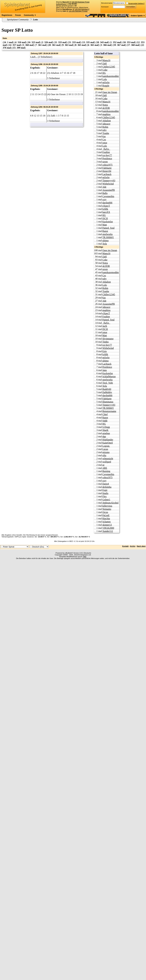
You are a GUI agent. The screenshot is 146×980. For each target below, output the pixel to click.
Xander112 (108, 531)
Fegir (105, 490)
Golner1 (106, 500)
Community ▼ (30, 15)
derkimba (107, 487)
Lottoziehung (61, 4)
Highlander (108, 440)
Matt (105, 225)
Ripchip (106, 518)
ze (103, 465)
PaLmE (106, 515)
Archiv (133, 546)
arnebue (106, 433)
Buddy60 (107, 389)
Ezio (105, 351)
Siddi (105, 421)
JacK (105, 326)
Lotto (36, 20)
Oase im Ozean (110, 92)
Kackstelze (108, 222)
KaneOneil (108, 443)
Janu (105, 370)
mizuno (106, 452)
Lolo (105, 79)
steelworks (107, 234)
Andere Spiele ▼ (138, 16)
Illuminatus (108, 402)
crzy (104, 199)
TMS (85, 557)
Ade (104, 187)
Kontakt (125, 546)
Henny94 (107, 171)
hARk (105, 209)
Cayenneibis (108, 196)
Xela (105, 244)
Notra (105, 105)
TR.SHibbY (108, 237)
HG (104, 73)
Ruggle (106, 86)
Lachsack (107, 174)
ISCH (105, 218)
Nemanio (107, 509)
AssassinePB (109, 190)
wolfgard (107, 462)
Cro (104, 140)
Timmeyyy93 (109, 181)
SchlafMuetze (109, 376)
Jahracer (106, 124)
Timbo (106, 342)
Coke (105, 70)
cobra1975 (107, 165)
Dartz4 (106, 484)
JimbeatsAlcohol (110, 503)
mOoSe (106, 82)
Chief (105, 414)
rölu (104, 455)
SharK (105, 430)
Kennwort (105, 7)
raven (105, 162)
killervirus (107, 506)
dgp (104, 436)
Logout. (106, 446)
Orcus (105, 512)
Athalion (107, 121)
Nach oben (141, 546)
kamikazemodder (111, 76)
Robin (105, 127)
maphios (106, 114)
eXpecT (106, 206)
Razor (105, 231)
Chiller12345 (109, 67)
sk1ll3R (106, 108)
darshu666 (107, 203)
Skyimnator (108, 339)
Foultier (106, 152)
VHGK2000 (108, 528)
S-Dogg (106, 427)
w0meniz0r (108, 459)
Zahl (105, 63)
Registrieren (7, 15)
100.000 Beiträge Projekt (81, 2)
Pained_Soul (108, 228)
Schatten (106, 522)
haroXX (106, 212)
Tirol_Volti (108, 383)
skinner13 (107, 525)
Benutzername (107, 3)
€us (104, 136)
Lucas (105, 449)
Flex (104, 496)
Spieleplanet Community (18, 20)
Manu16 (106, 60)
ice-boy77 (107, 155)
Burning (106, 471)
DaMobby (107, 392)
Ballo (105, 193)
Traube (106, 133)
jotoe (105, 143)
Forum (18, 15)
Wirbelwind (108, 184)
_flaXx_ (106, 149)
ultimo (106, 240)
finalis (105, 493)
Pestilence (107, 158)
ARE (105, 468)
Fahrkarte (107, 168)
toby (104, 130)
